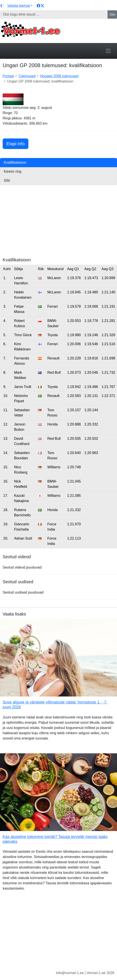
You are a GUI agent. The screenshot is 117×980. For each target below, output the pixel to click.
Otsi (112, 14)
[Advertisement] (58, 226)
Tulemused (27, 76)
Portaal (8, 76)
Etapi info (17, 143)
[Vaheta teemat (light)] (16, 6)
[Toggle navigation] (108, 51)
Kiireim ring (13, 171)
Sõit (7, 180)
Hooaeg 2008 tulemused (59, 76)
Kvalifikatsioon (15, 162)
